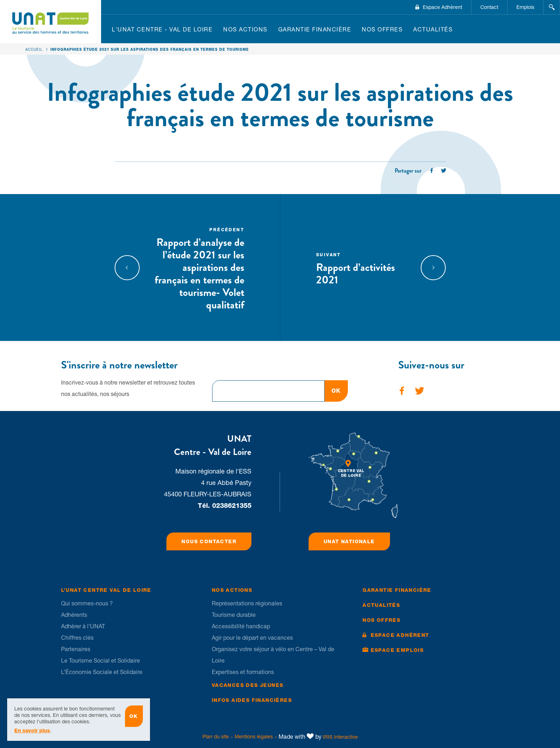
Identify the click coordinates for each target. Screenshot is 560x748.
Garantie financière (315, 29)
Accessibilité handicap (241, 626)
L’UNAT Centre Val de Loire (106, 590)
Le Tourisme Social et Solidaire (101, 660)
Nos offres (382, 29)
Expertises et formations (243, 672)
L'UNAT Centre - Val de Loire (162, 29)
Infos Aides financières (252, 700)
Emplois (525, 7)
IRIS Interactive (340, 737)
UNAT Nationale (349, 541)
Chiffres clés (77, 638)
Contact (489, 7)
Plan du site (216, 737)
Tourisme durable (234, 615)
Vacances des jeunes (248, 685)
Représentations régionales (247, 603)
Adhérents (74, 615)
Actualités (433, 29)
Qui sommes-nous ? (87, 603)
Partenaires (76, 649)
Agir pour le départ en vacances (252, 638)
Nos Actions (245, 29)
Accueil (34, 49)
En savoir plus (32, 733)
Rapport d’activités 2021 (362, 268)
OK (336, 391)
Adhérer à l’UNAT (83, 626)
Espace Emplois (397, 650)
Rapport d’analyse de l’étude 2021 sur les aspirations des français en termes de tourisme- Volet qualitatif (198, 268)
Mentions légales (254, 737)
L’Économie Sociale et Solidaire (102, 672)
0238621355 (232, 506)
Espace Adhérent (442, 7)
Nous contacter (209, 541)
